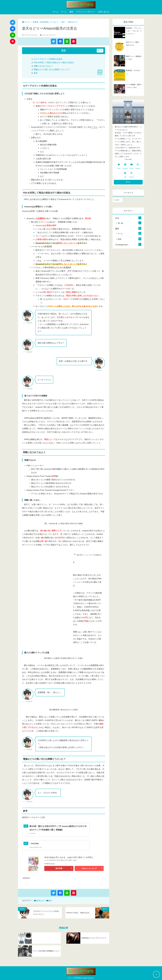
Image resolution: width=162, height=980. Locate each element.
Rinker (53, 864)
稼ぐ (64, 22)
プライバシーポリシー (86, 12)
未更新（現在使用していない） (46, 22)
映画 (120, 239)
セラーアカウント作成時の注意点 (48, 59)
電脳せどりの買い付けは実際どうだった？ (52, 70)
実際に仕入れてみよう (43, 66)
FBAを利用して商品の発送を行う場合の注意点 (54, 63)
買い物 (120, 223)
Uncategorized (121, 245)
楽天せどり (73, 22)
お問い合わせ (104, 12)
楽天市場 (59, 868)
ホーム (56, 12)
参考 (36, 73)
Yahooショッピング (89, 868)
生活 (117, 218)
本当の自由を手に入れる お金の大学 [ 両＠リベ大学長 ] (69, 857)
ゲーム (64, 12)
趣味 (71, 12)
